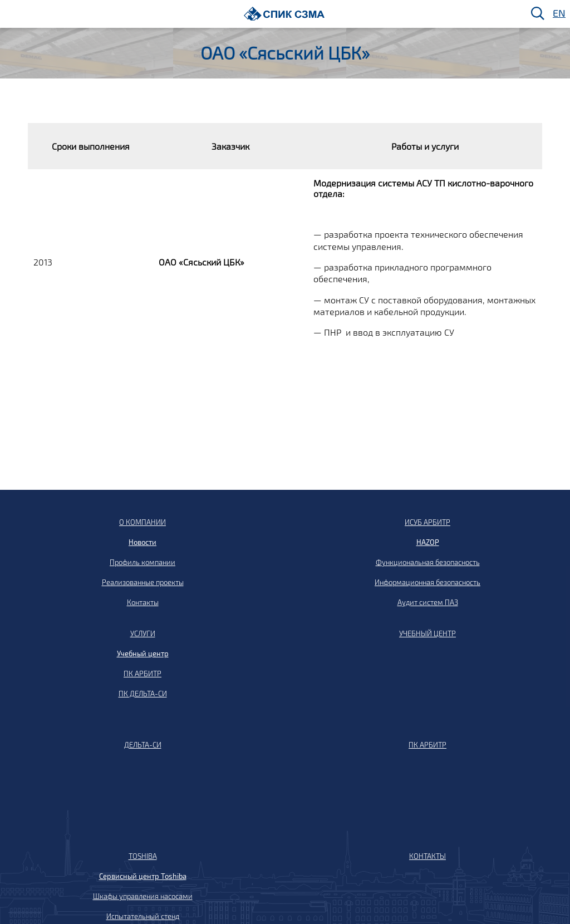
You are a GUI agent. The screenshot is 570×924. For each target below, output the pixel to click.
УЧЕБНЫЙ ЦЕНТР (427, 633)
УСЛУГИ (143, 633)
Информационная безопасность (427, 582)
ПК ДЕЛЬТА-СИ (143, 694)
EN (558, 14)
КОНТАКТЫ (427, 856)
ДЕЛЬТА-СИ (143, 745)
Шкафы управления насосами (143, 896)
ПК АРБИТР (142, 674)
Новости (142, 542)
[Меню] (12, 14)
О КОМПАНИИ (142, 522)
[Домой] (284, 14)
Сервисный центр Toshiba (143, 876)
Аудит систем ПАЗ (428, 602)
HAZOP (428, 542)
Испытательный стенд (143, 916)
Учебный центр (143, 653)
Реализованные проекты (143, 582)
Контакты (143, 602)
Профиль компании (142, 562)
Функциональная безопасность (428, 562)
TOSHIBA (143, 856)
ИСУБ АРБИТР (427, 522)
